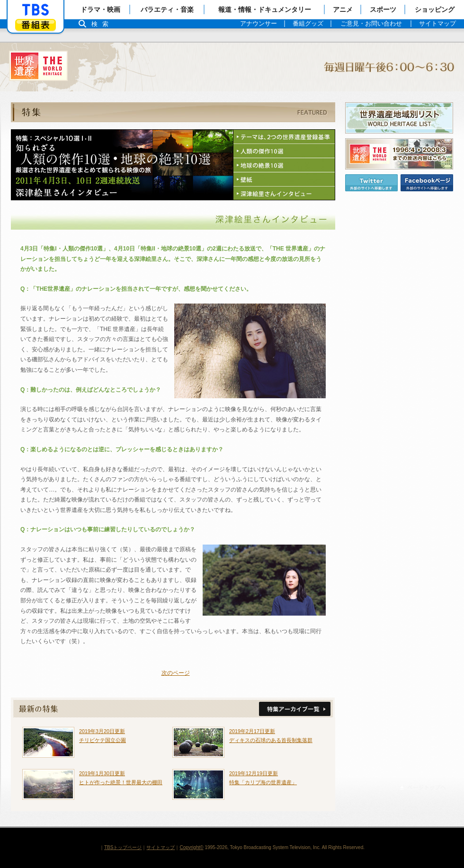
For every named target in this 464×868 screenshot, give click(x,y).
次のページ (176, 673)
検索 (102, 24)
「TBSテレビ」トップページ (36, 10)
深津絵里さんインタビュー (284, 193)
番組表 (36, 25)
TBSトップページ (123, 847)
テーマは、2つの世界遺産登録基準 (284, 137)
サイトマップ (161, 847)
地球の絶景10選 (284, 165)
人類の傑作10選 (284, 151)
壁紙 (284, 179)
